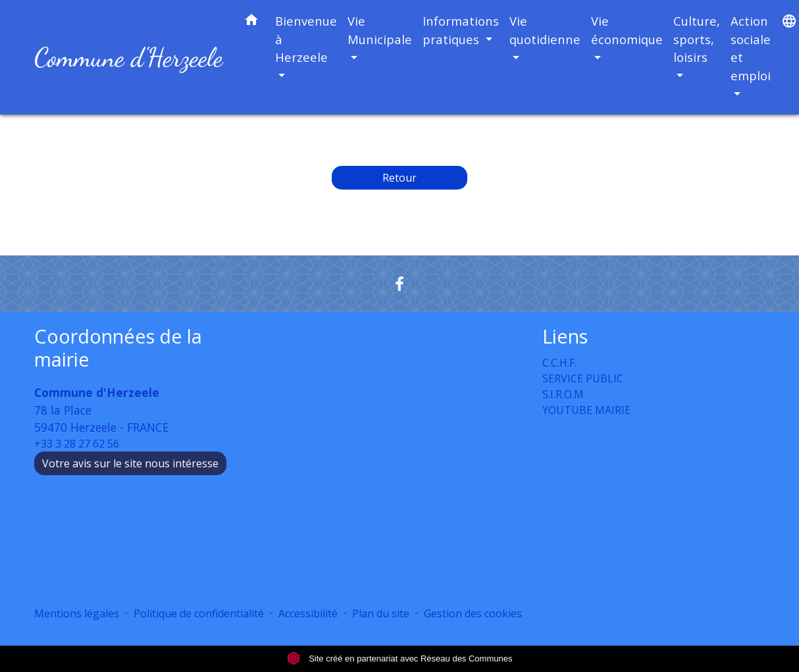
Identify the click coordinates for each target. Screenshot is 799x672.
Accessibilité (308, 613)
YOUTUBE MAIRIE (586, 410)
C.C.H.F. (559, 363)
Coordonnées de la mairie (118, 348)
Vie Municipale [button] (380, 30)
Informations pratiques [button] (461, 30)
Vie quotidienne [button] (545, 30)
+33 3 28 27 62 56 (77, 444)
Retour (399, 178)
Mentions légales (77, 613)
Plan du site (381, 613)
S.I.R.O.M (563, 394)
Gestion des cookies (473, 613)
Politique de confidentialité (199, 613)
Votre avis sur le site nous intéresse (130, 463)
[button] (251, 22)
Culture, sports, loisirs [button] (697, 39)
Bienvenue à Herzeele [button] (306, 39)
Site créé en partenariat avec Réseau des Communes (400, 659)
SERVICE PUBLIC (583, 378)
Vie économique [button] (627, 30)
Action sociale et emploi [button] (751, 48)
